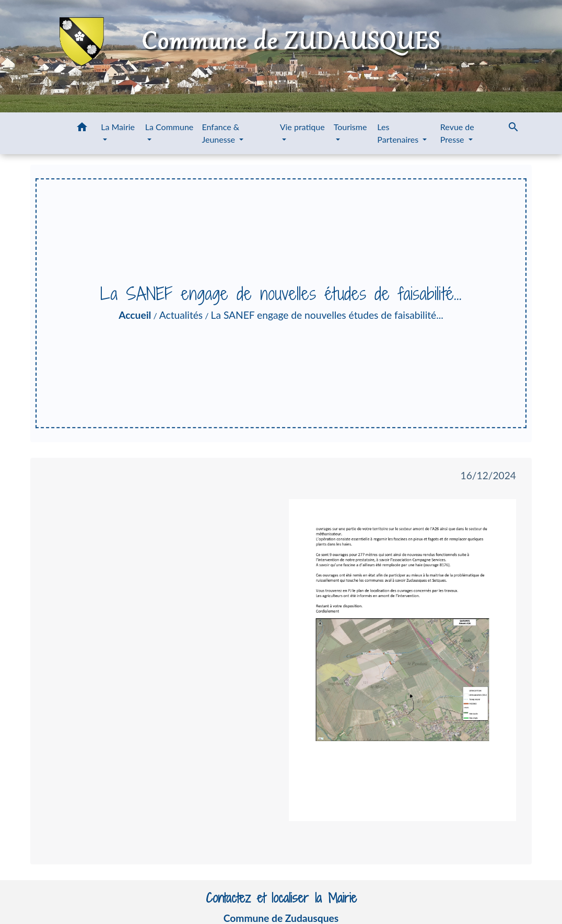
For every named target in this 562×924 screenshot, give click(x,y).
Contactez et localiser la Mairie (281, 898)
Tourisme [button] (350, 127)
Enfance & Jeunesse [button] (221, 133)
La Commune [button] (169, 127)
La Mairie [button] (118, 127)
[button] (82, 129)
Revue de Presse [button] (457, 133)
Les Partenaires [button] (399, 133)
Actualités (181, 315)
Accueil (135, 315)
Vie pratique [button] (302, 127)
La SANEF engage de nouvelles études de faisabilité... (327, 315)
